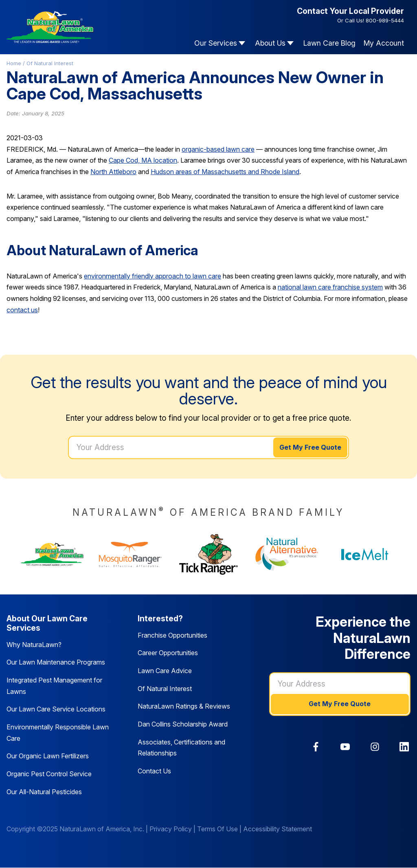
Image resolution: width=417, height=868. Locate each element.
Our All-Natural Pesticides (44, 792)
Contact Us (154, 771)
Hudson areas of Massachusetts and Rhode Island (225, 172)
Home (14, 63)
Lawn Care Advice (165, 671)
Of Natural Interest (50, 63)
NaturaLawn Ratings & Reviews (184, 706)
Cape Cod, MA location (143, 160)
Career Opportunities (168, 653)
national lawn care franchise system (330, 287)
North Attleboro (113, 172)
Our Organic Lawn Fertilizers (48, 756)
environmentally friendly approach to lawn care (153, 276)
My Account (384, 43)
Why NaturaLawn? (34, 645)
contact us (22, 310)
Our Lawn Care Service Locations (56, 709)
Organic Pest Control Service (49, 774)
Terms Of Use (217, 829)
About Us (270, 43)
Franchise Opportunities (172, 635)
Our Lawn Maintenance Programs (56, 662)
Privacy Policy (171, 829)
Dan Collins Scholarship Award (183, 724)
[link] (316, 747)
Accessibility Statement (278, 829)
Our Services (216, 43)
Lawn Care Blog (329, 43)
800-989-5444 (385, 20)
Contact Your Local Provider (350, 11)
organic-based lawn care (218, 149)
